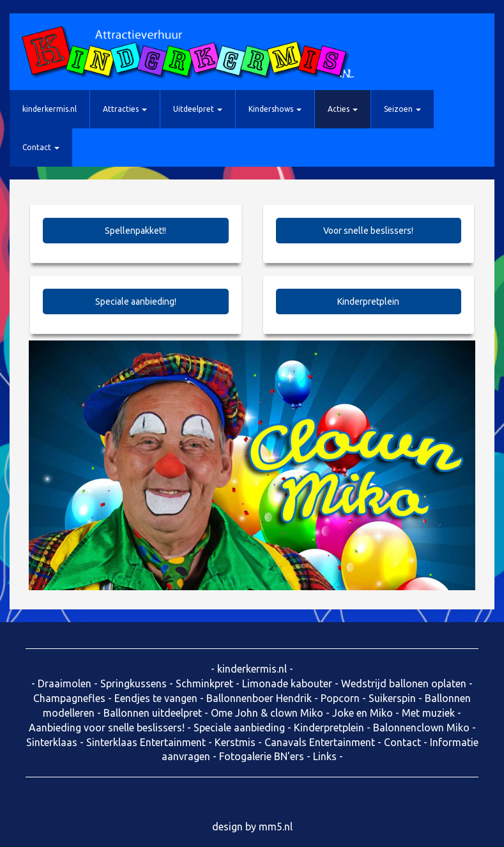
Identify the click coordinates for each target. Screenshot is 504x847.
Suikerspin (392, 698)
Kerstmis (235, 742)
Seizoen (402, 109)
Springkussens (134, 683)
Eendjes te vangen (156, 698)
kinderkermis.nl (50, 109)
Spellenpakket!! (135, 231)
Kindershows (275, 109)
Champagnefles (69, 698)
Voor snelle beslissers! (368, 231)
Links (325, 756)
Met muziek (428, 713)
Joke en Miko (363, 713)
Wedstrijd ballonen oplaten (404, 683)
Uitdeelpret (198, 109)
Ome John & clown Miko (267, 713)
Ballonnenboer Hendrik (259, 698)
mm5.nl (276, 827)
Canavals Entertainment (320, 742)
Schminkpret (204, 683)
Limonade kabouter (287, 683)
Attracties (125, 109)
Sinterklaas (52, 742)
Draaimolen (65, 683)
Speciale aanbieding (239, 728)
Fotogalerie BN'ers (262, 756)
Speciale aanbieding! (136, 301)
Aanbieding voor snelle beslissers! (107, 728)
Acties (343, 109)
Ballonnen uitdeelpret (153, 713)
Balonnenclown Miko (421, 728)
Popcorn (340, 698)
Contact (41, 147)
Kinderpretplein (368, 301)
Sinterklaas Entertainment (146, 742)
